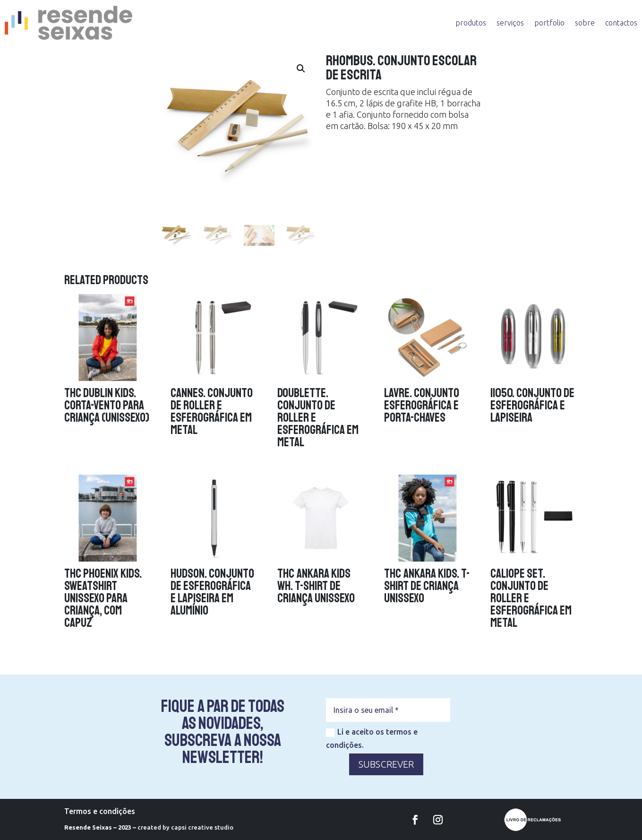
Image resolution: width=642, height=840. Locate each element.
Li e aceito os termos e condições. (372, 738)
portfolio (549, 23)
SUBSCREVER (386, 764)
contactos (621, 23)
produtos (471, 23)
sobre (585, 23)
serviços (510, 23)
